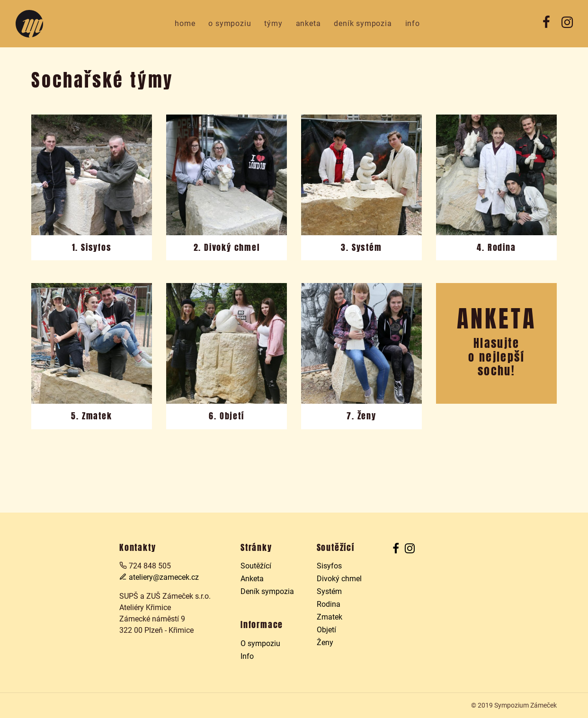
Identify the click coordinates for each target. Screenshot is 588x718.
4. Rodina (496, 248)
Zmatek (330, 617)
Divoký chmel (339, 579)
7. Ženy (361, 416)
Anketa (308, 23)
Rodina (329, 604)
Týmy (273, 23)
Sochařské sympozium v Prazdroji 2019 (29, 24)
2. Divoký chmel (227, 248)
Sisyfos (329, 566)
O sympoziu (230, 23)
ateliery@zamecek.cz (159, 577)
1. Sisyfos (92, 248)
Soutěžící (256, 566)
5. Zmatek (91, 416)
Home (185, 23)
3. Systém (361, 248)
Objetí (326, 630)
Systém (329, 591)
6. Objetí (226, 416)
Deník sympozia (363, 23)
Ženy (325, 643)
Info (413, 23)
